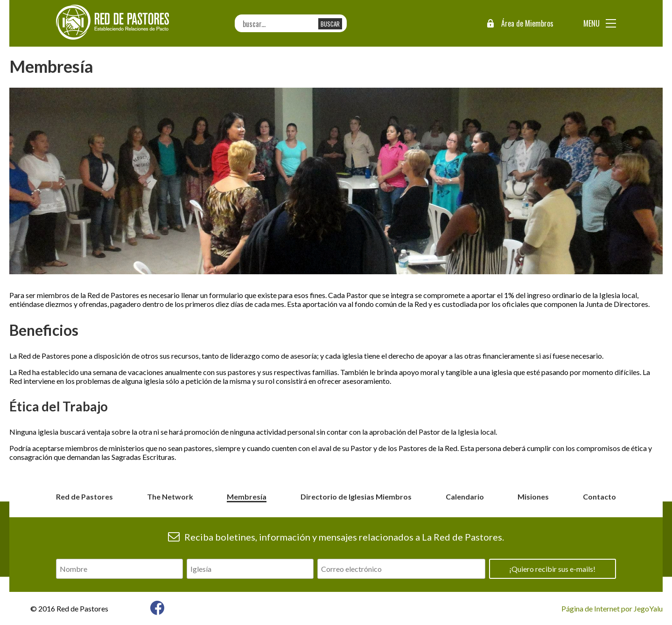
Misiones (533, 497)
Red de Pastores (84, 497)
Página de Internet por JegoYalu (612, 608)
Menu (591, 23)
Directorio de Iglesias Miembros (356, 497)
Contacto (599, 497)
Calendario (465, 497)
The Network (170, 497)
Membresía (247, 497)
